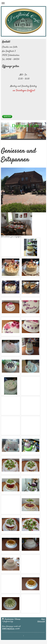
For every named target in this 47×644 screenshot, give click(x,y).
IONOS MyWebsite (8, 629)
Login (43, 619)
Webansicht (41, 621)
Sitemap (18, 619)
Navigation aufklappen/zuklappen (23, 3)
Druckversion (8, 619)
